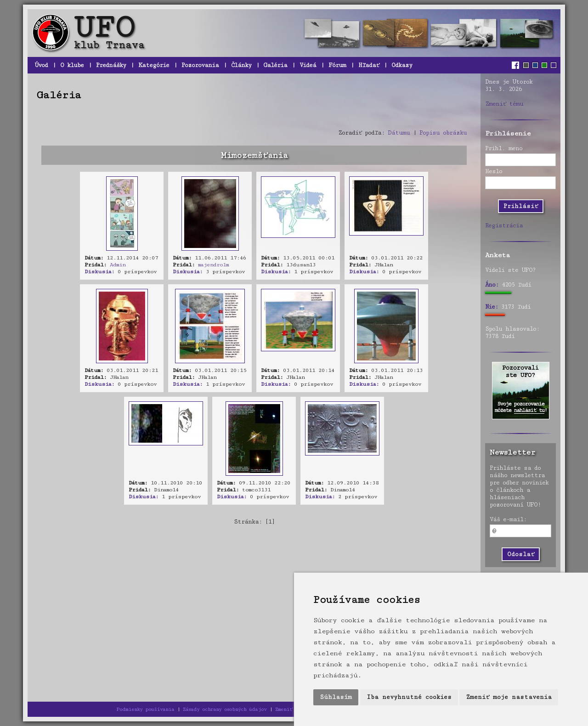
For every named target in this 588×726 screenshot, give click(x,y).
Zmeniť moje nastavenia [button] (509, 697)
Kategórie (154, 65)
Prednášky (111, 65)
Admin (118, 265)
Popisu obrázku (443, 133)
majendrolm (213, 265)
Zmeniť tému (504, 104)
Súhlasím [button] (336, 697)
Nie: (492, 307)
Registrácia (504, 225)
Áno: (492, 285)
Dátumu (399, 133)
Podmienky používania (145, 709)
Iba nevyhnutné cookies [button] (409, 697)
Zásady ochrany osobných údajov (225, 709)
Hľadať (369, 65)
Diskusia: (99, 272)
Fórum (337, 65)
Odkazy (402, 65)
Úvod (41, 65)
